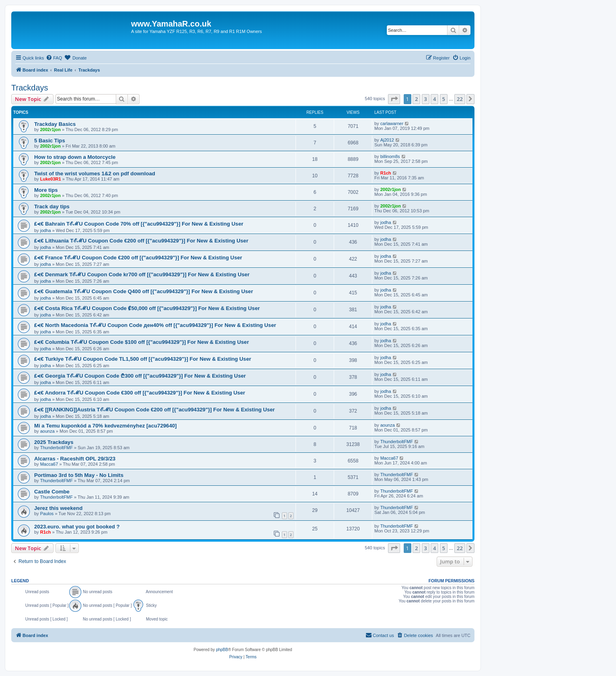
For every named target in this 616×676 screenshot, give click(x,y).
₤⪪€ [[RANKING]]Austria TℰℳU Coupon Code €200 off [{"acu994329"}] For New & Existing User (154, 410)
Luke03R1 (51, 179)
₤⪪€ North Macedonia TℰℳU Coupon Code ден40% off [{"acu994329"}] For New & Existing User (155, 325)
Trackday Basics (55, 124)
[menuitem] (54, 58)
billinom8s (390, 156)
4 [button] (434, 99)
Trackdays (30, 88)
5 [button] (444, 99)
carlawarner (392, 123)
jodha (46, 230)
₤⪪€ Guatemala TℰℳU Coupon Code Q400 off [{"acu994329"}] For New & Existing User (144, 291)
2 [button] (416, 99)
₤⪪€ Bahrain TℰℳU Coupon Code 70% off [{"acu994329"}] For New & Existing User (139, 224)
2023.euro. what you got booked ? (77, 527)
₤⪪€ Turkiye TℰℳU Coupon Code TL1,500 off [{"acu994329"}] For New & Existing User (143, 359)
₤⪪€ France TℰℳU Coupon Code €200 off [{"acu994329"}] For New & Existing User (138, 258)
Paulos (47, 514)
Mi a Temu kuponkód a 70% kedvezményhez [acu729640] (105, 426)
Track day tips (52, 206)
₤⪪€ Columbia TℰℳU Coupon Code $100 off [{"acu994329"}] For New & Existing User (142, 342)
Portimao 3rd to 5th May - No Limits (79, 475)
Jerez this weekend (58, 508)
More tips (46, 190)
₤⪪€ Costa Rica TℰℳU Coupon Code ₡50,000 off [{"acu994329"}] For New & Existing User (147, 308)
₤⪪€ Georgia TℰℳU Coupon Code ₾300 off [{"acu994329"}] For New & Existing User (140, 376)
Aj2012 (387, 140)
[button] (394, 99)
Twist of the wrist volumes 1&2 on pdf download (95, 174)
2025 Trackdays (54, 442)
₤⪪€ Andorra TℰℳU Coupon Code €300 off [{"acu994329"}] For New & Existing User (140, 393)
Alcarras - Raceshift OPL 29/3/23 (75, 459)
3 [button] (426, 99)
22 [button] (460, 99)
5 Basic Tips (50, 141)
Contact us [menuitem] (380, 635)
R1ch (386, 173)
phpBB (222, 650)
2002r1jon (50, 129)
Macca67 (49, 464)
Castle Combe (52, 492)
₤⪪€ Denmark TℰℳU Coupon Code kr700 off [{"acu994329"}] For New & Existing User (142, 274)
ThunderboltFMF (56, 448)
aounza (47, 431)
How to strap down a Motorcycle (75, 157)
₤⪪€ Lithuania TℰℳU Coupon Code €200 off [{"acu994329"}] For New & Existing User (141, 241)
